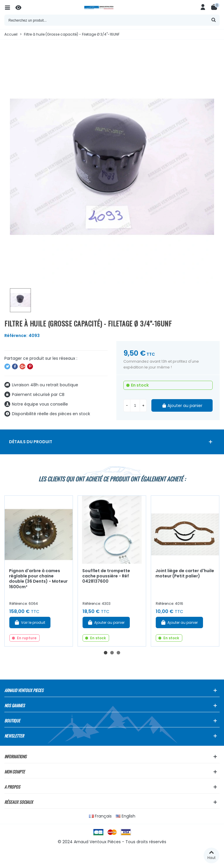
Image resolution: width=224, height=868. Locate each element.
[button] (106, 653)
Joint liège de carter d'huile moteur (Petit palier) (185, 573)
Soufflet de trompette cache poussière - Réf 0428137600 (106, 576)
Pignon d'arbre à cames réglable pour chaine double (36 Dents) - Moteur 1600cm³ (38, 579)
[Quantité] (135, 406)
